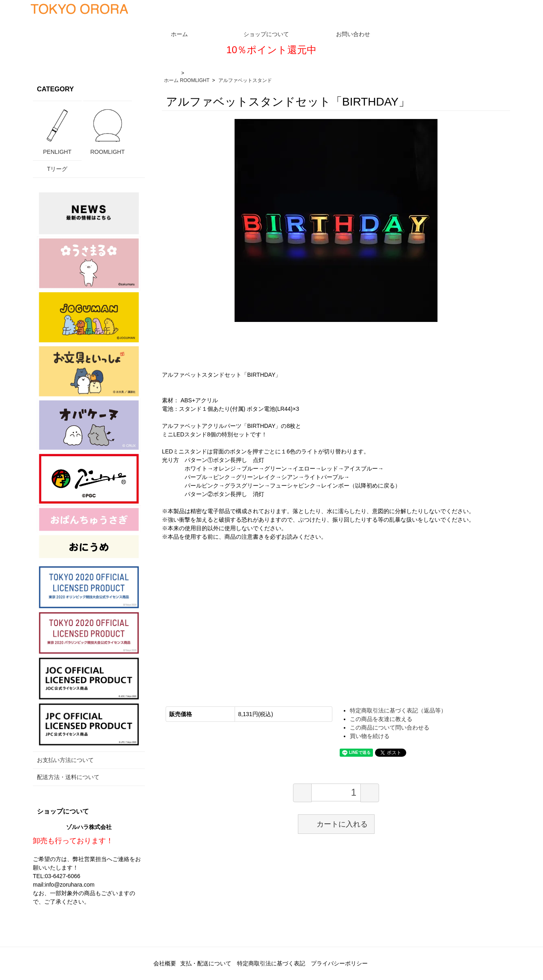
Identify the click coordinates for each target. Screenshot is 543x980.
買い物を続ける (370, 736)
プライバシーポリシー (339, 963)
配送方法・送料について (68, 777)
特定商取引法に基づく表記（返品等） (398, 710)
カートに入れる (336, 824)
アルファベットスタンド (245, 80)
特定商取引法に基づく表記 (271, 963)
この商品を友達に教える (381, 719)
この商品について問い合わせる (390, 727)
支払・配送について (206, 963)
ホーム (171, 80)
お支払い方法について (65, 760)
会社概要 (165, 963)
